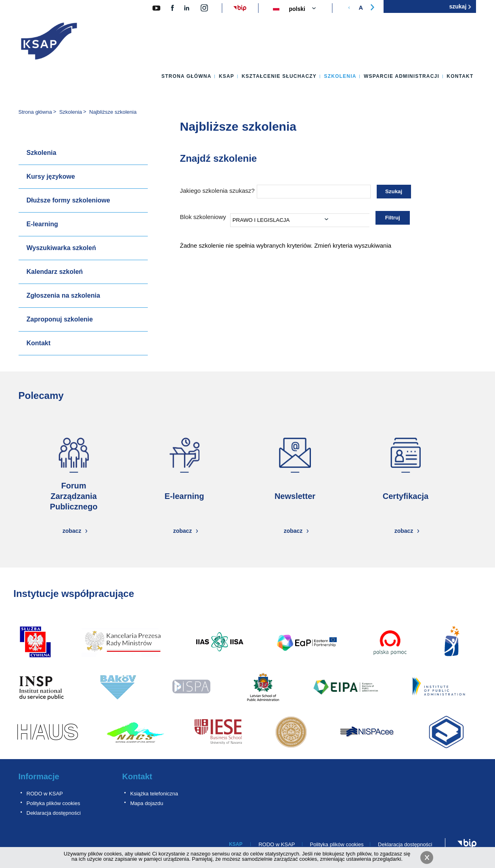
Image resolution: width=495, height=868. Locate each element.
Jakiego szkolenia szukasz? (217, 191)
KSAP (227, 76)
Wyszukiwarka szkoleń (61, 248)
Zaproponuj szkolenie (60, 319)
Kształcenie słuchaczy (279, 76)
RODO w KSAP (45, 794)
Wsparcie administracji (402, 76)
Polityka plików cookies (53, 803)
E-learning (42, 224)
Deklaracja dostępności (54, 813)
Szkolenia (340, 76)
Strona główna (187, 76)
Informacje (39, 776)
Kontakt (460, 76)
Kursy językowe (51, 176)
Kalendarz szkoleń (55, 272)
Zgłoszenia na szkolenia (63, 295)
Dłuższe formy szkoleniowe (68, 200)
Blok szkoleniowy (203, 217)
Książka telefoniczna (154, 794)
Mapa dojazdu (147, 803)
